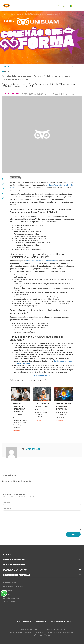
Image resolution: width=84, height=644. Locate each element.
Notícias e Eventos (10, 583)
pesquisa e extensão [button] (15, 570)
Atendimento (8, 590)
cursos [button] (7, 554)
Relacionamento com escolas (13, 587)
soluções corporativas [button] (17, 575)
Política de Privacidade (22, 621)
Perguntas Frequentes (11, 598)
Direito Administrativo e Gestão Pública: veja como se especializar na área (34, 14)
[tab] (42, 554)
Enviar (73, 534)
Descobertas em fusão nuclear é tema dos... (63, 406)
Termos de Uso (40, 621)
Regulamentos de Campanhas (60, 621)
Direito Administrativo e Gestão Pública (42, 261)
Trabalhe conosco (9, 602)
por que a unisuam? (14, 565)
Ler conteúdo (15, 178)
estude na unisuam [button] (14, 559)
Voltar (6, 71)
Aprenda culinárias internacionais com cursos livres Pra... (20, 409)
